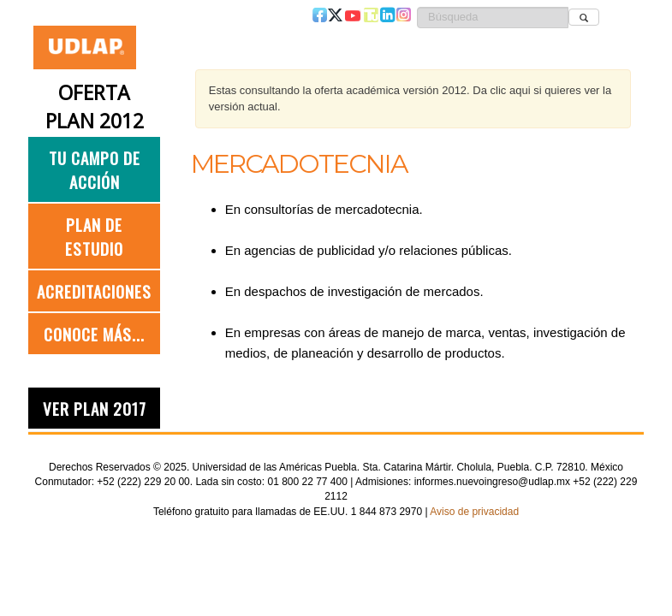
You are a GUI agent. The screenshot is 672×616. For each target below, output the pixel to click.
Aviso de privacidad (474, 512)
